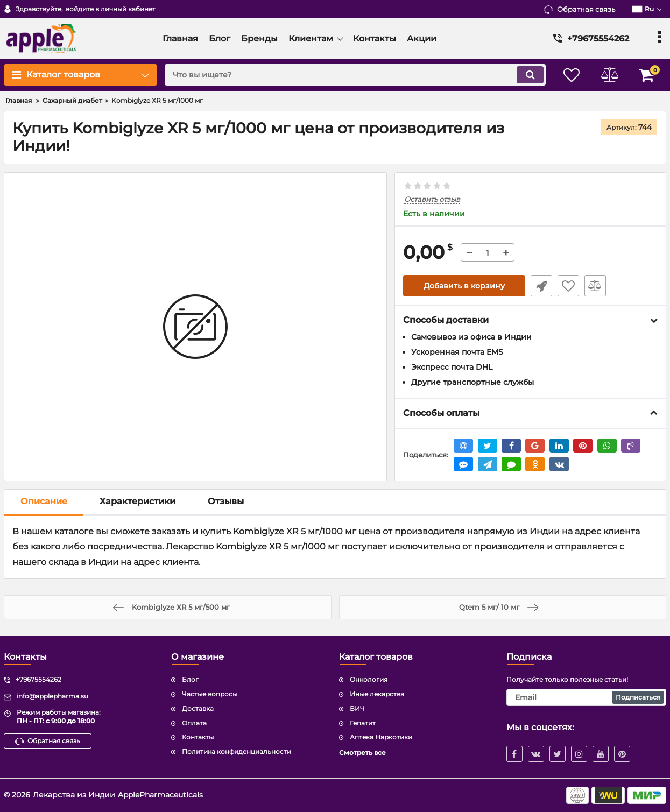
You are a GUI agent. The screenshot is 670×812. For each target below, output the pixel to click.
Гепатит (363, 723)
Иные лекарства (377, 694)
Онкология (369, 679)
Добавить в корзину (464, 286)
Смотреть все (362, 753)
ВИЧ (357, 708)
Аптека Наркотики (381, 737)
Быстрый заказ (541, 286)
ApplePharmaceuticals (160, 795)
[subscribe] (586, 697)
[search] (355, 75)
